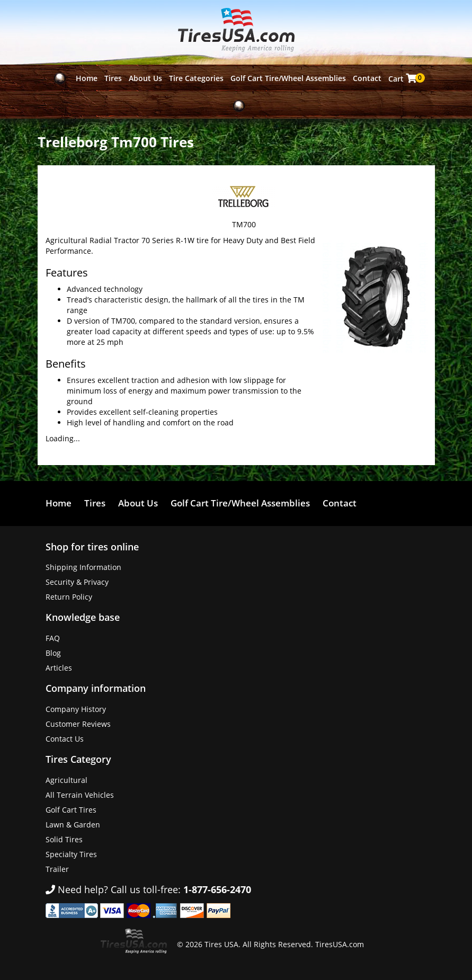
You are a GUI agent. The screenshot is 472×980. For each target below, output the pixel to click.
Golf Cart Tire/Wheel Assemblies (288, 78)
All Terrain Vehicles (80, 795)
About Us (145, 78)
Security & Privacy (77, 582)
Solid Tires (64, 839)
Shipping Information (83, 567)
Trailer (57, 869)
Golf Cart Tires (71, 810)
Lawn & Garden (73, 825)
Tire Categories (196, 78)
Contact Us (65, 739)
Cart (403, 78)
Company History (76, 709)
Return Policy (69, 597)
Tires (113, 78)
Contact (367, 78)
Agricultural (66, 780)
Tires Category (78, 759)
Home (87, 78)
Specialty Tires (71, 854)
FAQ (53, 638)
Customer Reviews (78, 724)
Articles (59, 668)
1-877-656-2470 (217, 889)
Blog (53, 653)
